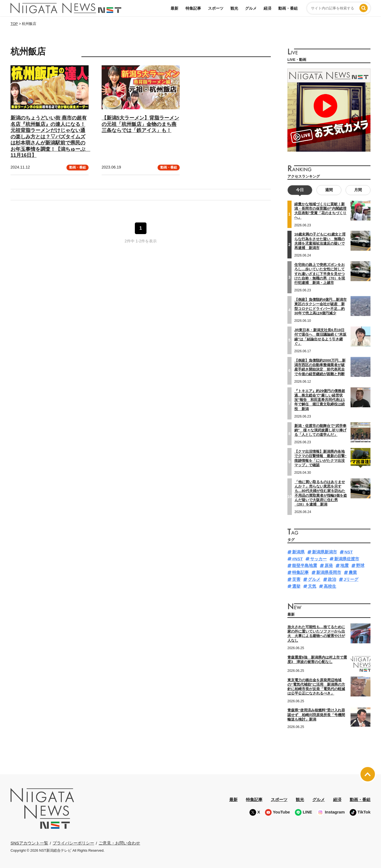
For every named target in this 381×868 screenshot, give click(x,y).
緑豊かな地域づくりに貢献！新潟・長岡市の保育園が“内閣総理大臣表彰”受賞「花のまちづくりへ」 (320, 211)
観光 (234, 8)
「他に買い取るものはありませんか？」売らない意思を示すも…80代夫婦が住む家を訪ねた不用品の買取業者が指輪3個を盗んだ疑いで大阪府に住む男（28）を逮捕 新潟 (321, 493)
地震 (344, 565)
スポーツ (216, 8)
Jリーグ (351, 579)
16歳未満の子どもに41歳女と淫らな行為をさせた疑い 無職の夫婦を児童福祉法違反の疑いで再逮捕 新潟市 (320, 241)
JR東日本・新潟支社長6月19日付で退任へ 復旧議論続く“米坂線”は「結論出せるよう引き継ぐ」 (320, 337)
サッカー (318, 559)
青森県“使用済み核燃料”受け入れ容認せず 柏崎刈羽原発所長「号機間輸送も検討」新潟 (316, 715)
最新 (174, 8)
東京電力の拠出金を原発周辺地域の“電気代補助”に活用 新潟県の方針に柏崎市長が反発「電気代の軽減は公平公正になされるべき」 (316, 687)
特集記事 (193, 8)
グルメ (251, 8)
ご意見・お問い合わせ (119, 843)
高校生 (330, 586)
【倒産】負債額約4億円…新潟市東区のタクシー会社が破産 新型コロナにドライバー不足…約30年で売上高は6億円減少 (320, 306)
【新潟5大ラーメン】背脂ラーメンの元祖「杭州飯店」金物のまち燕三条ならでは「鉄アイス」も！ (140, 124)
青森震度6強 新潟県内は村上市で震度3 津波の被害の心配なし (317, 660)
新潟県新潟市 (325, 552)
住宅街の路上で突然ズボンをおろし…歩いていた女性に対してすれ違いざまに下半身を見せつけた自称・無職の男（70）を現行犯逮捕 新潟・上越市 (320, 274)
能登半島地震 (305, 565)
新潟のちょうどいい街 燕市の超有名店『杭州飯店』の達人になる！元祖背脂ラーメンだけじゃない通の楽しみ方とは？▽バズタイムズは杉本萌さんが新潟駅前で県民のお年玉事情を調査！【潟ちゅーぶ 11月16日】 (50, 137)
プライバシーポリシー (73, 843)
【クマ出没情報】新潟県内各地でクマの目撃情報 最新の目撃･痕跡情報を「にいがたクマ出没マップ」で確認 (320, 458)
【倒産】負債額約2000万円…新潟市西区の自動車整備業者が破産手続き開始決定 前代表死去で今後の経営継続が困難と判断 (320, 367)
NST (349, 552)
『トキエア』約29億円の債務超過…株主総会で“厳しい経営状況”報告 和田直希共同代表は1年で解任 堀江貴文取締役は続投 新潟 (320, 400)
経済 (267, 8)
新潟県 (298, 552)
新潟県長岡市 (329, 572)
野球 (360, 565)
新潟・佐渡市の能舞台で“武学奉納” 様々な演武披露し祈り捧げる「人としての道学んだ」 (320, 430)
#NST (297, 559)
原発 (329, 565)
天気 (312, 586)
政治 (332, 579)
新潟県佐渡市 (347, 559)
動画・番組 (288, 8)
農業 (353, 572)
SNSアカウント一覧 (29, 843)
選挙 (296, 586)
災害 (296, 579)
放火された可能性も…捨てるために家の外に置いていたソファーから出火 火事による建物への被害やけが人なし (316, 634)
